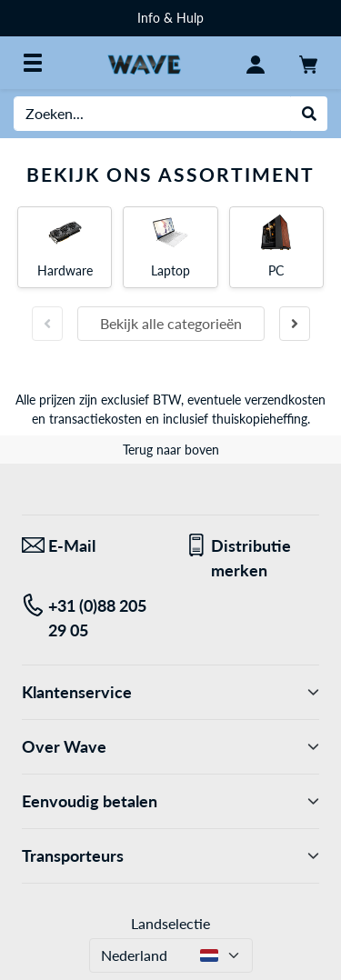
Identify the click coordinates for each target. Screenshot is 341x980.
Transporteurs (170, 856)
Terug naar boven (171, 450)
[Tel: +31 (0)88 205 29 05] (90, 618)
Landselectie (170, 923)
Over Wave (170, 747)
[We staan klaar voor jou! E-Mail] (90, 546)
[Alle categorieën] (33, 63)
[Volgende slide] (295, 324)
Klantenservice (170, 692)
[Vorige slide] (47, 324)
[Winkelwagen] (308, 63)
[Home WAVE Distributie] (144, 62)
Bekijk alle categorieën (171, 323)
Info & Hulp (170, 18)
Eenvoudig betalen (170, 801)
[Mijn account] (256, 63)
